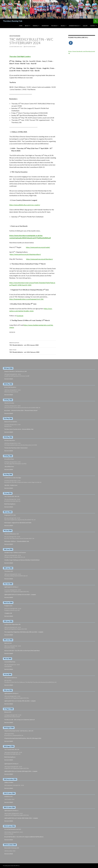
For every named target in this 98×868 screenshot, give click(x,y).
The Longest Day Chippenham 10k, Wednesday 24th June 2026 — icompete (24, 632)
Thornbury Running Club (13, 21)
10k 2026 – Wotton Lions (11, 485)
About (27, 26)
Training (35, 26)
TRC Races (54, 26)
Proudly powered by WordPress (11, 866)
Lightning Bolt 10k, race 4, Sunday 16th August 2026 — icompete (21, 771)
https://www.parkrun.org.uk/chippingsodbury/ (25, 254)
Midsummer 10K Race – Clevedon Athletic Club (17, 541)
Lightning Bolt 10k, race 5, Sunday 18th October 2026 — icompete (21, 818)
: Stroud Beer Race (9, 466)
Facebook (20, 316)
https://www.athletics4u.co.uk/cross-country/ (25, 205)
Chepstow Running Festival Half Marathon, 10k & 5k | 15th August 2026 (23, 738)
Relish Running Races (10, 504)
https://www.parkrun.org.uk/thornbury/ (40, 259)
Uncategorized (15, 36)
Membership (45, 26)
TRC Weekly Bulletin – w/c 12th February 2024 (33, 351)
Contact (93, 26)
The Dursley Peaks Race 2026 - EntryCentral (16, 448)
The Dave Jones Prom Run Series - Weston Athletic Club (19, 429)
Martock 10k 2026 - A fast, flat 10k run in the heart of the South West (22, 651)
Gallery (85, 26)
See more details (9, 379)
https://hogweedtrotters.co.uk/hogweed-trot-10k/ (27, 299)
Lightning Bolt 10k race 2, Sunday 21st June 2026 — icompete (20, 595)
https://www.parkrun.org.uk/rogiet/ (38, 247)
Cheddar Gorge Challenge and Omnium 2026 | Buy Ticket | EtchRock (22, 560)
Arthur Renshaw (30, 47)
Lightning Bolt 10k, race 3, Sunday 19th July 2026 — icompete (20, 701)
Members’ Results (74, 26)
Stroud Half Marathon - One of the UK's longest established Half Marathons (24, 837)
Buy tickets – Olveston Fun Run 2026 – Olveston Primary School (21, 410)
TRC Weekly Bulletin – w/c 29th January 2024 (33, 344)
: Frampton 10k (8, 613)
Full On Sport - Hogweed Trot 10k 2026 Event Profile (18, 523)
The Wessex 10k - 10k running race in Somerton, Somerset (19, 720)
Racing (63, 26)
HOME (21, 26)
